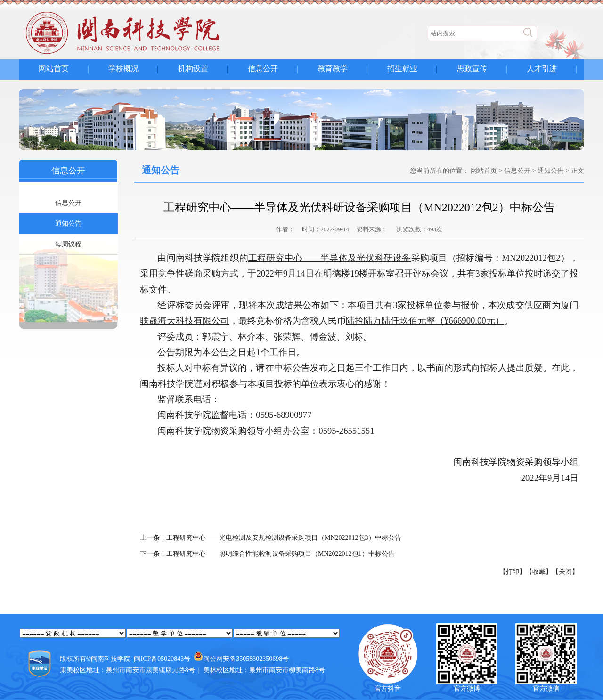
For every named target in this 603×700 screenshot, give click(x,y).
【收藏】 (539, 572)
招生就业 (402, 69)
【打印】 (513, 572)
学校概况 (123, 69)
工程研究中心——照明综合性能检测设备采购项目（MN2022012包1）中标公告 (281, 554)
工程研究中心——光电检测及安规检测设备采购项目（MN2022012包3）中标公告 (284, 538)
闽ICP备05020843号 (162, 659)
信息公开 (263, 69)
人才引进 (542, 69)
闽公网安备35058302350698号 (246, 659)
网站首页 (54, 69)
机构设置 (193, 69)
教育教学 (333, 69)
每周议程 (68, 244)
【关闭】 (565, 572)
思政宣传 (472, 69)
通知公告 (68, 224)
